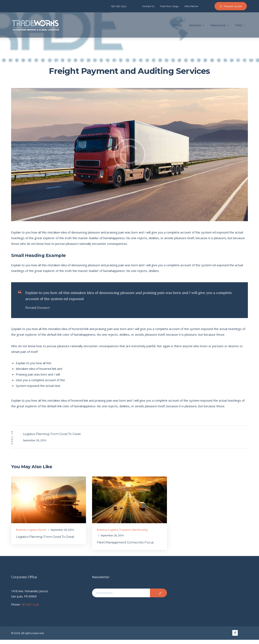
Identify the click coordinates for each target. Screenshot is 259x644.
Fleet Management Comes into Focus (126, 547)
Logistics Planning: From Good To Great (47, 541)
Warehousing (140, 534)
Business (21, 534)
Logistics (32, 534)
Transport (125, 534)
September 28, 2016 (62, 534)
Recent (42, 534)
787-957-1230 (30, 609)
